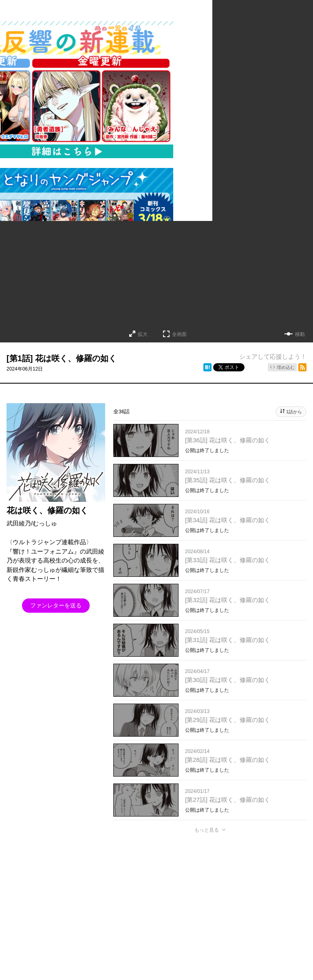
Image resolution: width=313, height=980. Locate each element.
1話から (294, 412)
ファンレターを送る (56, 605)
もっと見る (207, 830)
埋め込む (286, 367)
